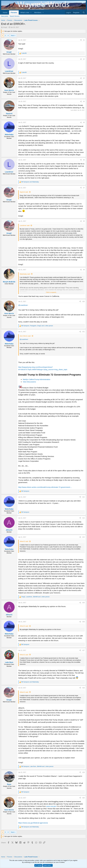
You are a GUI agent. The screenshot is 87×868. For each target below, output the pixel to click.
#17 (83, 650)
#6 (84, 160)
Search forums (15, 16)
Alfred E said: (24, 541)
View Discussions (29, 382)
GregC (5, 27)
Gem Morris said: (25, 336)
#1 (84, 40)
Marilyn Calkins (29, 379)
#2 (84, 59)
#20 (83, 798)
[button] (31, 12)
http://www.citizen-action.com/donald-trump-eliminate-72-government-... (45, 487)
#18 (83, 688)
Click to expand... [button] (52, 292)
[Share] (81, 40)
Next (13, 35)
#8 (84, 221)
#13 (83, 518)
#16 (83, 622)
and (30, 182)
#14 (83, 537)
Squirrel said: (24, 192)
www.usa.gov (51, 806)
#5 (84, 122)
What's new (25, 12)
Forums (14, 12)
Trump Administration (42, 379)
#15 (83, 603)
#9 (84, 270)
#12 (83, 497)
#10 (83, 301)
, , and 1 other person (37, 326)
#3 (84, 78)
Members (38, 12)
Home (5, 12)
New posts (5, 16)
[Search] (84, 12)
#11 (83, 332)
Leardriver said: (25, 225)
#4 (84, 101)
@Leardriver (23, 305)
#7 (84, 188)
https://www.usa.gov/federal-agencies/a (33, 823)
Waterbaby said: (25, 274)
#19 (83, 772)
